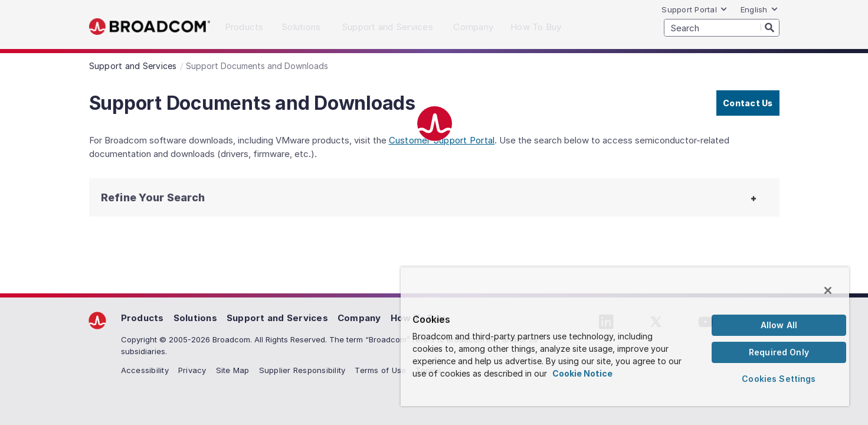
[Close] (828, 290)
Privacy (192, 370)
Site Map (233, 370)
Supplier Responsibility (302, 370)
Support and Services (277, 318)
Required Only (779, 352)
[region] (625, 336)
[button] (178, 197)
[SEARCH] (722, 28)
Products (143, 318)
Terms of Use (380, 370)
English (759, 9)
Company (359, 318)
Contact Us (748, 103)
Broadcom (150, 27)
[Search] (770, 27)
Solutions (195, 318)
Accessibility (145, 370)
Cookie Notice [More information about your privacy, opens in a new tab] (582, 373)
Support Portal (695, 9)
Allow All (779, 325)
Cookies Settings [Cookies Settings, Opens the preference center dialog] (779, 379)
